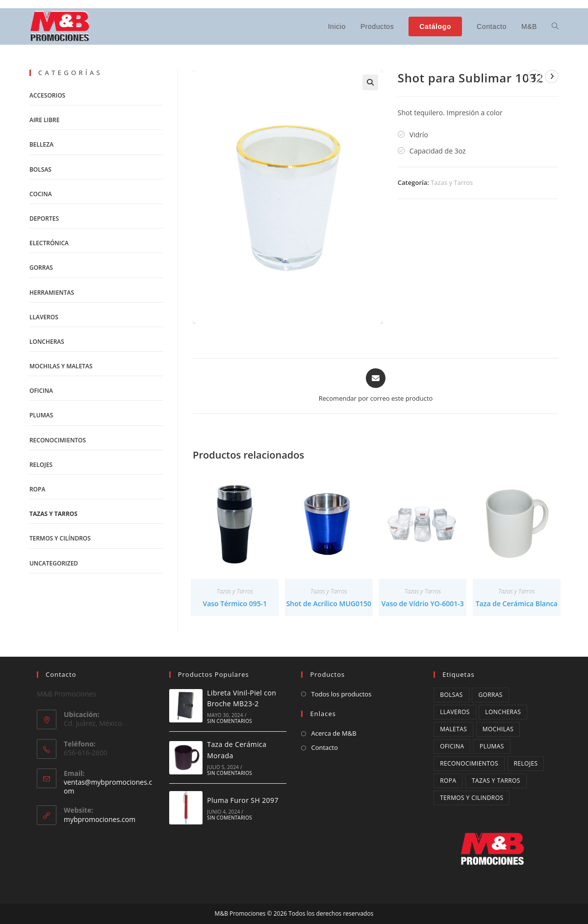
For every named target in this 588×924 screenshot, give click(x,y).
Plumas (41, 415)
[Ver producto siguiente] (552, 77)
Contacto (324, 747)
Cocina (41, 194)
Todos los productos (341, 694)
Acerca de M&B (333, 733)
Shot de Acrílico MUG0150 (329, 603)
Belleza (41, 144)
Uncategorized (54, 563)
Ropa (37, 489)
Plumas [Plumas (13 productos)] (492, 746)
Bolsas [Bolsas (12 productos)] (451, 695)
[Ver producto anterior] (535, 77)
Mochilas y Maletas (61, 366)
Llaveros (44, 317)
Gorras (41, 268)
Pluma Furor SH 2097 (243, 800)
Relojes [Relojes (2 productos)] (526, 763)
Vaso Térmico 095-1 (235, 603)
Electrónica (49, 243)
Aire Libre (45, 120)
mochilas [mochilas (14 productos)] (498, 729)
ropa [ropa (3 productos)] (448, 781)
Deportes (44, 218)
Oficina (41, 391)
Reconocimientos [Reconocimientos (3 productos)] (469, 763)
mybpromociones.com (100, 819)
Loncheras (47, 342)
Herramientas (52, 293)
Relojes (41, 465)
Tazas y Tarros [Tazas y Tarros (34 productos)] (496, 781)
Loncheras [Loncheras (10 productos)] (503, 712)
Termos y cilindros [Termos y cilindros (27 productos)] (472, 798)
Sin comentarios (230, 721)
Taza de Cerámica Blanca (517, 603)
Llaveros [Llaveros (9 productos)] (455, 712)
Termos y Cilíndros (60, 538)
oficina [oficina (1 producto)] (452, 746)
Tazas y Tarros (452, 182)
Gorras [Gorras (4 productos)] (490, 695)
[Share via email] (376, 386)
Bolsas (40, 169)
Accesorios (47, 95)
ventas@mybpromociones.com (108, 786)
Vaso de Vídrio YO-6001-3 (423, 603)
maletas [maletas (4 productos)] (453, 729)
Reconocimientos (58, 440)
